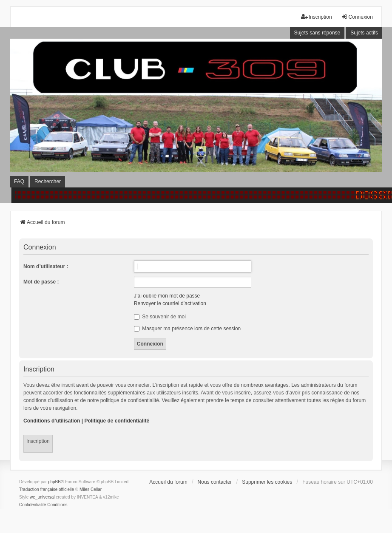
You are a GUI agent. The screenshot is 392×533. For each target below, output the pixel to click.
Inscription (38, 441)
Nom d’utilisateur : (46, 266)
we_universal (42, 497)
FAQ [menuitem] (19, 181)
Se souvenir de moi (160, 317)
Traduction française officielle (47, 489)
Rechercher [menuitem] (48, 181)
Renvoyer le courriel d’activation (170, 303)
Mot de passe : (41, 282)
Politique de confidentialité (117, 421)
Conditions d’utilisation (52, 421)
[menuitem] (33, 505)
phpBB (54, 482)
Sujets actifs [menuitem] (364, 33)
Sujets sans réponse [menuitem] (317, 33)
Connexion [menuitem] (357, 17)
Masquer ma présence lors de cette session (187, 329)
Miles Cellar (91, 489)
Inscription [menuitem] (317, 17)
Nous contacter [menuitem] (215, 482)
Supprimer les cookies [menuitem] (267, 482)
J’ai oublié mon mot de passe (167, 296)
